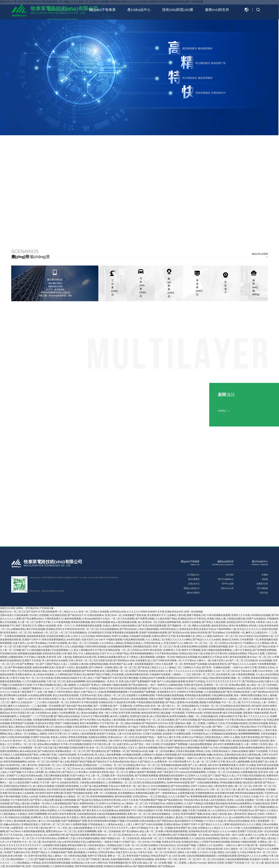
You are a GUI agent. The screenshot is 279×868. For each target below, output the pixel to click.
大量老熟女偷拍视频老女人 (250, 730)
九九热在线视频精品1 (32, 709)
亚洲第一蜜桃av (99, 727)
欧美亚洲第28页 (242, 706)
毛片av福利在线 (86, 755)
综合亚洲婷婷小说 (263, 636)
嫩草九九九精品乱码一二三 (260, 633)
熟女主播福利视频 (149, 629)
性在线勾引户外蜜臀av (242, 643)
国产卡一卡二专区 (58, 828)
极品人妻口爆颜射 (66, 685)
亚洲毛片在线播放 (191, 622)
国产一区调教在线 (103, 706)
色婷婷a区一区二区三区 (45, 633)
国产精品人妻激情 (175, 702)
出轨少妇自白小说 (223, 779)
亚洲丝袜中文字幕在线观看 (84, 702)
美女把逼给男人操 (225, 674)
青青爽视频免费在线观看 (89, 626)
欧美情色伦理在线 (111, 800)
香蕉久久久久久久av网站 (178, 640)
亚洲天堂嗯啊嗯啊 (37, 814)
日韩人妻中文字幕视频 (118, 779)
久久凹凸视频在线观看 (34, 681)
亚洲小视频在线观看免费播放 (216, 650)
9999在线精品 (103, 636)
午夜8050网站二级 (226, 629)
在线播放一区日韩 (165, 657)
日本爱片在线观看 (58, 643)
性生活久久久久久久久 (249, 629)
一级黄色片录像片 (112, 842)
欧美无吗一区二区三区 (87, 629)
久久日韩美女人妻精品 (111, 643)
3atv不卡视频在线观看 (111, 640)
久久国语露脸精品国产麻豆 (218, 692)
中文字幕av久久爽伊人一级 (197, 660)
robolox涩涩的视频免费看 (192, 772)
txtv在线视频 (265, 660)
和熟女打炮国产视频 (159, 699)
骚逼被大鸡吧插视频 (210, 702)
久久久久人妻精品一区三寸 (91, 849)
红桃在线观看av (96, 615)
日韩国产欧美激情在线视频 (215, 842)
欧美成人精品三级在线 (215, 814)
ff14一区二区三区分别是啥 (39, 678)
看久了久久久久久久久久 (181, 671)
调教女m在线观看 (47, 626)
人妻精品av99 (116, 699)
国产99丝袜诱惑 (90, 671)
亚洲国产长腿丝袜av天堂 (17, 852)
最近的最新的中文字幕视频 (189, 821)
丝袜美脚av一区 (163, 859)
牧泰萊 (62, 591)
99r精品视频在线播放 (231, 783)
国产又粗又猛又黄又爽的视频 (123, 678)
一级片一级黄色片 (158, 685)
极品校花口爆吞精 (252, 783)
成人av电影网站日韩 (48, 647)
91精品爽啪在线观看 (134, 640)
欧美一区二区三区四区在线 (103, 748)
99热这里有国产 (159, 856)
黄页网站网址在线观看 (15, 695)
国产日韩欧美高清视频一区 (167, 660)
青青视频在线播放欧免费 (174, 765)
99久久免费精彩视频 (76, 824)
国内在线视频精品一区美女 (100, 681)
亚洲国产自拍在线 (40, 737)
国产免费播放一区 (29, 664)
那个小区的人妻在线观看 (75, 667)
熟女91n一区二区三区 (24, 741)
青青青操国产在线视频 (195, 664)
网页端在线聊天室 (77, 845)
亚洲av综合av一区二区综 (121, 737)
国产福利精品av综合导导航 (183, 741)
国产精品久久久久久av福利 (207, 640)
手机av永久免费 (256, 654)
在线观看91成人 (144, 660)
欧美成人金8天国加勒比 (213, 800)
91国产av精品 (29, 647)
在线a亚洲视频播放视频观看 (113, 692)
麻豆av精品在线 (28, 751)
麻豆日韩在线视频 (100, 622)
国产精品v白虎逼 (266, 647)
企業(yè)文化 (194, 584)
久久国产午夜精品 (193, 803)
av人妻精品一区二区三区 (76, 797)
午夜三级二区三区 (56, 681)
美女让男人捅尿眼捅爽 (238, 762)
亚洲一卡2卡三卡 (66, 626)
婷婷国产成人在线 (60, 762)
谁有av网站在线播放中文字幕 (53, 744)
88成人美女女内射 (51, 671)
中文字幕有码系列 (20, 800)
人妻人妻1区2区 (29, 765)
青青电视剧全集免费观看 (197, 695)
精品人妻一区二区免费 (151, 831)
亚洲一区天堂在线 (70, 758)
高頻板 (265, 579)
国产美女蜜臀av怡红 (33, 619)
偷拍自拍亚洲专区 (151, 713)
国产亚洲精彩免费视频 (264, 650)
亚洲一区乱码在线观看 (125, 709)
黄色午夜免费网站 (238, 626)
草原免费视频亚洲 (118, 863)
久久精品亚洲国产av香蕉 (26, 783)
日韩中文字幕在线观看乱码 (127, 741)
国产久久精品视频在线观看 (36, 650)
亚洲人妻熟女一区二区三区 (111, 695)
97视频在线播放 (266, 807)
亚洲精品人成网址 (37, 734)
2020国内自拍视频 (261, 615)
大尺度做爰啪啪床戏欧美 (197, 817)
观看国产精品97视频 (249, 758)
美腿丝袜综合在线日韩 (84, 657)
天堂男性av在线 (88, 695)
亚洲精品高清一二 (92, 765)
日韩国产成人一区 (131, 842)
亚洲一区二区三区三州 (164, 647)
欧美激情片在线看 (259, 859)
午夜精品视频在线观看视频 (170, 695)
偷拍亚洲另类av (220, 626)
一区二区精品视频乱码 (187, 706)
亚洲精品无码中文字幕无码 (192, 619)
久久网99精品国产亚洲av (68, 674)
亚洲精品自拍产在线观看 (152, 678)
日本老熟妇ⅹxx (43, 713)
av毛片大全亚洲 (130, 800)
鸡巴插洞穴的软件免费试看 (49, 793)
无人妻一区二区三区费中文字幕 (34, 622)
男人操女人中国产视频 (95, 678)
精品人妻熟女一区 (17, 734)
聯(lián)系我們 (193, 593)
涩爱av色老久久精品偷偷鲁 (14, 615)
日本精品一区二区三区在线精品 (216, 706)
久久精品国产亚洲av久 (89, 685)
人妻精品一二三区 (181, 674)
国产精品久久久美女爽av (161, 688)
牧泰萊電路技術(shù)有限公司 (53, 562)
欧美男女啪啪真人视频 (181, 716)
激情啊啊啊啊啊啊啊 (249, 734)
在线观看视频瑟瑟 (144, 664)
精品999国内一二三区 (22, 859)
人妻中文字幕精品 (242, 650)
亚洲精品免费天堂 (79, 748)
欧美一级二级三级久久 (162, 706)
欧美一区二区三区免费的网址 (157, 835)
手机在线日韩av (248, 727)
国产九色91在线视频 (186, 720)
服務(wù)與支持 (217, 10)
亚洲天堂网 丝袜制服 (129, 713)
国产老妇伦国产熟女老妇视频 (77, 706)
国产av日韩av (13, 831)
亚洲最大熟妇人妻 (216, 619)
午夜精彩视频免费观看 (33, 831)
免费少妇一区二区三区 (195, 643)
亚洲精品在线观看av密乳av (111, 657)
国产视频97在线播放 (173, 758)
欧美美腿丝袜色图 (225, 793)
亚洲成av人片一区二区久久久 (52, 741)
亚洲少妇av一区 (113, 615)
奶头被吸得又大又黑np (210, 657)
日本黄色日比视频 (22, 720)
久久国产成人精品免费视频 (94, 786)
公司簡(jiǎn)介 (193, 575)
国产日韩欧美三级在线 (97, 859)
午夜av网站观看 (12, 758)
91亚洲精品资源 (58, 615)
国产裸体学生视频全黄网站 (78, 709)
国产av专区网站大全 (90, 720)
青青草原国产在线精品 (80, 741)
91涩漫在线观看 (204, 671)
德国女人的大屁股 (187, 852)
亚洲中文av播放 (120, 636)
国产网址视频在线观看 (20, 667)
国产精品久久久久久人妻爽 (215, 824)
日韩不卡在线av (199, 786)
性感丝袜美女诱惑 (44, 723)
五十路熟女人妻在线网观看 (140, 657)
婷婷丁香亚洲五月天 (26, 626)
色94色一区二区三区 (39, 762)
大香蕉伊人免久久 (265, 622)
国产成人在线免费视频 (253, 790)
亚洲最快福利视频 (218, 647)
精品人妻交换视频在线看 (124, 622)
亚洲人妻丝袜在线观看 (234, 657)
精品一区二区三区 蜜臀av (123, 772)
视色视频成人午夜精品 (15, 814)
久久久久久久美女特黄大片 (136, 790)
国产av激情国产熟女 (185, 769)
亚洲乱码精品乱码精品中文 (68, 678)
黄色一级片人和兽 (108, 713)
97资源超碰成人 (96, 824)
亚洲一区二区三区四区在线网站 (141, 845)
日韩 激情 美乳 (70, 654)
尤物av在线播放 (132, 723)
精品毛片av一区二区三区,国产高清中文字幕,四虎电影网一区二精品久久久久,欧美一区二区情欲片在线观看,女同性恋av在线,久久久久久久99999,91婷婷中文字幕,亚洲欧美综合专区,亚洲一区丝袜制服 (101, 612)
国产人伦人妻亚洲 (197, 765)
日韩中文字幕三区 (57, 734)
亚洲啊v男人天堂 (172, 650)
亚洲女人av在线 (30, 797)
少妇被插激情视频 (207, 688)
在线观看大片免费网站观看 (140, 695)
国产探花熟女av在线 (179, 633)
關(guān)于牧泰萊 (102, 10)
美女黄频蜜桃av (126, 793)
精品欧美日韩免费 (126, 702)
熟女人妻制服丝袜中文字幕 (88, 650)
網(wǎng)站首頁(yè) (63, 10)
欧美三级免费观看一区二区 (114, 671)
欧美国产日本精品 (195, 681)
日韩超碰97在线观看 (140, 636)
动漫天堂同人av (90, 640)
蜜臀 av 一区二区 (133, 807)
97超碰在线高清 (261, 803)
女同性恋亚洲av (106, 852)
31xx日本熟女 (246, 636)
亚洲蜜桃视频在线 (205, 793)
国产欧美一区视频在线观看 (216, 667)
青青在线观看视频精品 (54, 640)
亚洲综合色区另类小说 (191, 654)
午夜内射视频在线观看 (218, 615)
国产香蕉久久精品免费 (214, 622)
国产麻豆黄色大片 (235, 769)
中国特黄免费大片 (54, 619)
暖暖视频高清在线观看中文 (173, 776)
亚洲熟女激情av (23, 674)
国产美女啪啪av (216, 633)
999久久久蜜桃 (204, 636)
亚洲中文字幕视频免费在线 (247, 779)
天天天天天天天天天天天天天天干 (223, 681)
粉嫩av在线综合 (215, 755)
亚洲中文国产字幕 (171, 709)
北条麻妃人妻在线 (176, 615)
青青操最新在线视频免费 (125, 633)
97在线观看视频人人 (62, 650)
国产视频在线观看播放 (145, 866)
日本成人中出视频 (151, 842)
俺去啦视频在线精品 (35, 790)
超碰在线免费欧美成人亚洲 (47, 667)
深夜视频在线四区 (142, 647)
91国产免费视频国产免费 (143, 681)
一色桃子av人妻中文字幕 (244, 667)
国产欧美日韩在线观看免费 (152, 626)
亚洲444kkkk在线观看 (213, 709)
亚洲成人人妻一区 (191, 709)
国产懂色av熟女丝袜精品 (95, 699)
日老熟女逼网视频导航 (169, 622)
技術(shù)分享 (227, 588)
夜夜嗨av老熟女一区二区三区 (70, 751)
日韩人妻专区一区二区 (80, 660)
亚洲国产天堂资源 (31, 660)
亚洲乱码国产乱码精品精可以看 (196, 779)
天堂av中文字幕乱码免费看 (95, 716)
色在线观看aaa (110, 810)
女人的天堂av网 (177, 856)
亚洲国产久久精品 (16, 776)
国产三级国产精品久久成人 (54, 664)
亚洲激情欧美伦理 (198, 831)
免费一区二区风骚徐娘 (105, 793)
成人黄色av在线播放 (43, 674)
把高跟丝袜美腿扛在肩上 (59, 636)
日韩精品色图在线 (236, 619)
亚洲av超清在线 (95, 790)
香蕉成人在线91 (59, 737)
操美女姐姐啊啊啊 (76, 681)
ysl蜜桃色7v (148, 755)
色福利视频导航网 (120, 859)
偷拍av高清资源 (199, 633)
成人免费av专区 (53, 772)
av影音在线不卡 (260, 688)
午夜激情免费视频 (245, 674)
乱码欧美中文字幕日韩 (215, 654)
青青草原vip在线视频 (267, 765)
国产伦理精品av (166, 866)
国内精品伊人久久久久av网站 (253, 856)
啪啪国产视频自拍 (32, 688)
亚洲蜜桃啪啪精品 (226, 688)
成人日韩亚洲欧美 (159, 716)
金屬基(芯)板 (262, 584)
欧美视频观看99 (214, 699)
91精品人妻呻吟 (111, 626)
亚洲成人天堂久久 (128, 748)
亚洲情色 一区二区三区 (216, 685)
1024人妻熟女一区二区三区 (238, 849)
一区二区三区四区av (219, 643)
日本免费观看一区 (235, 633)
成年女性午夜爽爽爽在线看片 (228, 744)
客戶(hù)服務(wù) (226, 579)
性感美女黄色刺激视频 (51, 797)
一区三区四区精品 (158, 797)
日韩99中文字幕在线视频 (190, 692)
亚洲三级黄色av (177, 723)
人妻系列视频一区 (247, 807)
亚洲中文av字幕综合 (192, 737)
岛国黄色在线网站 (237, 654)
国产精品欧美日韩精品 (89, 800)
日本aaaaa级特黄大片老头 (96, 619)
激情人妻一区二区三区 (125, 667)
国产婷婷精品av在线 (124, 660)
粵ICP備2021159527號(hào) (107, 578)
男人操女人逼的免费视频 (108, 755)
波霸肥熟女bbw (11, 709)
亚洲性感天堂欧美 (193, 685)
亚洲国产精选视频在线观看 (153, 633)
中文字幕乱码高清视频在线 (251, 776)
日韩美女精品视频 (185, 751)
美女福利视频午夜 (15, 866)
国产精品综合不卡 (77, 615)
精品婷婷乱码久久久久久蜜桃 (245, 824)
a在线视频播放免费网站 (119, 647)
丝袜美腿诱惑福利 (86, 814)
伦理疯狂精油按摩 (213, 713)
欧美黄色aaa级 (34, 776)
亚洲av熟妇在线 (233, 755)
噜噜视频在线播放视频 (29, 654)
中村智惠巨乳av (200, 734)
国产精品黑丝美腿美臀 (77, 835)
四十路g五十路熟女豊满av (142, 727)
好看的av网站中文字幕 (163, 636)
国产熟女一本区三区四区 (147, 744)
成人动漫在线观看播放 (93, 769)
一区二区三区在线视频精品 (72, 633)
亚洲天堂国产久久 (173, 643)
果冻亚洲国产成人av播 (121, 664)
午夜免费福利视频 (152, 807)
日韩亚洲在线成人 (169, 629)
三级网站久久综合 (191, 667)
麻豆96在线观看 (123, 797)
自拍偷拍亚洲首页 (217, 664)
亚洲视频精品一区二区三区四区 (36, 769)
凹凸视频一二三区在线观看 (189, 730)
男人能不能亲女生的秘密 (55, 660)
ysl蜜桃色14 (180, 727)
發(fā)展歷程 (194, 579)
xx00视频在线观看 (228, 748)
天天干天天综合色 (251, 702)
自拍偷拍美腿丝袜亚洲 (136, 674)
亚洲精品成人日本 (164, 769)
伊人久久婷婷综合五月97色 (222, 810)
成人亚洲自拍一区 (147, 622)
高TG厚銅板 (262, 588)
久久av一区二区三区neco (226, 671)
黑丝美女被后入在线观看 (21, 793)
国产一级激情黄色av (166, 793)
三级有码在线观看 (67, 755)
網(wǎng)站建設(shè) (50, 591)
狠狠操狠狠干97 (127, 810)
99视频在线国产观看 (62, 852)
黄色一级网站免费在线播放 (248, 695)
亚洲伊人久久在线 (240, 615)
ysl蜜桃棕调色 (18, 629)
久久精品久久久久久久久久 (74, 730)
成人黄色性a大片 (200, 790)
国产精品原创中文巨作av (155, 723)
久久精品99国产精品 (166, 619)
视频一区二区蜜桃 (240, 678)
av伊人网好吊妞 (99, 863)
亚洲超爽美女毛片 (166, 692)
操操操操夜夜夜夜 (36, 636)
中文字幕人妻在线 (38, 828)
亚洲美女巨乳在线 (171, 842)
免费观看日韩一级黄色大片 (139, 769)
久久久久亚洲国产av (179, 797)
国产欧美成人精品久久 (149, 667)
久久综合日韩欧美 (246, 852)
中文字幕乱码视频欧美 (44, 685)
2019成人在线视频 (39, 615)
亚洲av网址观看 (237, 685)
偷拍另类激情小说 (256, 720)
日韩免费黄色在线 (72, 765)
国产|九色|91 (197, 699)
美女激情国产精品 (92, 674)
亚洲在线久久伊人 (131, 835)
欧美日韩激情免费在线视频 (133, 688)
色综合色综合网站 (235, 709)
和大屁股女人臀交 (76, 817)
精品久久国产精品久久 (85, 692)
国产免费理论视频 (145, 619)
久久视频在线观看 (42, 779)
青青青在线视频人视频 (175, 810)
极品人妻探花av (17, 727)
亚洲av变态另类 (109, 758)
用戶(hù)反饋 (228, 584)
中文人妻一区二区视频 (97, 776)
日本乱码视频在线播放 (88, 838)
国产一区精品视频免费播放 (205, 783)
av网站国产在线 (48, 755)
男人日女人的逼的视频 (72, 647)
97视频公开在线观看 (113, 674)
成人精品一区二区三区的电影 (83, 643)
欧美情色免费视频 (172, 807)
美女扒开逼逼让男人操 (22, 713)
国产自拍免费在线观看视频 (191, 755)
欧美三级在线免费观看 (136, 699)
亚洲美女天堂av (207, 629)
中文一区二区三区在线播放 (160, 720)
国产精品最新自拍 (173, 800)
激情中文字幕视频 (191, 650)
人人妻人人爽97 (132, 824)
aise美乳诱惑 (73, 640)
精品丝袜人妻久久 (36, 821)
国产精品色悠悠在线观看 (211, 720)
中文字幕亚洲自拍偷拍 (166, 654)
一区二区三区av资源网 (123, 619)
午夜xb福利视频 (12, 797)
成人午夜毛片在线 (15, 678)
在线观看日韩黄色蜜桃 (67, 786)
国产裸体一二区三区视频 (226, 727)
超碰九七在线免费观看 (63, 713)
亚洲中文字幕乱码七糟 (130, 758)
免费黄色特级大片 (89, 803)
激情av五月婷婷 (230, 640)
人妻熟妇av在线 (164, 727)
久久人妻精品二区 (155, 640)
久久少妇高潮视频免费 (12, 790)
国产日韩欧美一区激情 (100, 667)
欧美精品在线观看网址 (154, 783)
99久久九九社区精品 (84, 636)
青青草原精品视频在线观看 (249, 793)
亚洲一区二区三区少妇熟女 (242, 647)
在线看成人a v (205, 828)
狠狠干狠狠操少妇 (196, 615)
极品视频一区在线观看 (49, 706)
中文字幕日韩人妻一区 (111, 723)
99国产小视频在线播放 (67, 723)
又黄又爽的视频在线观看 (56, 776)
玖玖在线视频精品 (109, 629)
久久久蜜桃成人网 (264, 643)
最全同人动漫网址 (120, 716)
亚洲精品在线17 (107, 702)
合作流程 (230, 575)
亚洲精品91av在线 (176, 678)
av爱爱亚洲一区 (163, 762)
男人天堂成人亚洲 (90, 758)
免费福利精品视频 (99, 664)
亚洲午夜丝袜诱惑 (152, 650)
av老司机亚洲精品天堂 (74, 842)
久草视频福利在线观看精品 (223, 734)
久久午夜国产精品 (119, 654)
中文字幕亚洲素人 (50, 758)
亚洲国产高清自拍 (138, 671)
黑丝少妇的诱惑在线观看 (65, 695)
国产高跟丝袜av (165, 821)
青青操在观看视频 (80, 622)
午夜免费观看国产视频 (151, 800)
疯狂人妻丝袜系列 (218, 786)
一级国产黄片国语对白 (91, 807)
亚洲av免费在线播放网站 (252, 748)
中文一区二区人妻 (231, 702)
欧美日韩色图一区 (17, 856)
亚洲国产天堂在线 (247, 831)
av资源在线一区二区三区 (155, 741)
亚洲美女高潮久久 (158, 671)
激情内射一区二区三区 (40, 849)
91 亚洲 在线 (122, 681)
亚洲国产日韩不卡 (31, 640)
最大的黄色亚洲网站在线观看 (192, 647)
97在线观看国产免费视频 (143, 692)
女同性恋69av (140, 797)
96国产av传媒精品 (256, 619)
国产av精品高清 (46, 751)
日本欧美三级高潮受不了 (23, 692)
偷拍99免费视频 (73, 619)
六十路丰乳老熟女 (63, 692)
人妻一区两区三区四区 (256, 744)
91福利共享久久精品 (197, 678)
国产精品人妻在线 (20, 803)
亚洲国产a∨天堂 (209, 748)
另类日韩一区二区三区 (203, 674)
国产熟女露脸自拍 (138, 685)
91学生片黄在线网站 (68, 720)
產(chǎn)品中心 (139, 10)
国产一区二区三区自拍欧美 (243, 660)
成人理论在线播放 (69, 807)
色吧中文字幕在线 (97, 856)
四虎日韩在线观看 (35, 727)
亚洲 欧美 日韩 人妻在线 (59, 657)
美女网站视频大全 (186, 636)
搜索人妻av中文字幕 (228, 797)
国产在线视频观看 (9, 769)
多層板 (265, 575)
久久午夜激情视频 (61, 622)
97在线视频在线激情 (236, 723)
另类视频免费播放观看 (44, 720)
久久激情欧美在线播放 (142, 859)
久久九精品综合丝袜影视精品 (204, 838)
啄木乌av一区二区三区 (259, 657)
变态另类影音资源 (103, 660)
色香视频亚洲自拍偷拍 (215, 803)
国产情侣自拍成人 (129, 629)
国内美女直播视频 (136, 720)
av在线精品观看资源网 (40, 695)
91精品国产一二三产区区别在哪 (36, 716)
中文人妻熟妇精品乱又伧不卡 (94, 654)
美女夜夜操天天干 (156, 615)
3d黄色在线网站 (174, 803)
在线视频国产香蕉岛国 (134, 615)
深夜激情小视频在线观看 (115, 685)
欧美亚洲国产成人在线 (262, 762)
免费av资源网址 (48, 810)
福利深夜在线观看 (96, 817)
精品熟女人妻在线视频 (114, 720)
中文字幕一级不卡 (49, 783)
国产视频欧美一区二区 (179, 626)
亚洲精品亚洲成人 (133, 643)
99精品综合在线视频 (186, 657)
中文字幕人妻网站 (152, 758)
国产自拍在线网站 (180, 786)
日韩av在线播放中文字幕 (149, 810)
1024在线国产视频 (186, 845)
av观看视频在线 (50, 730)
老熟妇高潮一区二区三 (50, 765)
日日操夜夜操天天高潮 (99, 633)
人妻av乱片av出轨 (33, 835)
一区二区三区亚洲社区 (165, 852)
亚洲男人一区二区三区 (24, 744)
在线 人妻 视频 (45, 692)
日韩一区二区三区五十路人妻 (225, 790)
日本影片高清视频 (115, 769)
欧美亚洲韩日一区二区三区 (17, 633)
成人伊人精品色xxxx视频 (59, 727)
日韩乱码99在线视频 (95, 647)
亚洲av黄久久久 (219, 817)
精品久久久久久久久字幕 (227, 828)
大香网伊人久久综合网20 (210, 845)
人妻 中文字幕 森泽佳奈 (258, 709)
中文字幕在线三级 (267, 727)
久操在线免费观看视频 (200, 744)
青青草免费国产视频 (168, 779)
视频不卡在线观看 (258, 751)
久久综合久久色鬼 (249, 797)
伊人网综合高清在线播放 (237, 821)
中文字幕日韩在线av (235, 720)
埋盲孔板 (264, 593)
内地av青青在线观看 (219, 678)
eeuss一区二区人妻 (146, 849)
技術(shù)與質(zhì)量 (178, 10)
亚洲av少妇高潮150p (213, 835)
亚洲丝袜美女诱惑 (189, 629)
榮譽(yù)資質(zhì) (192, 588)
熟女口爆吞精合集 (251, 755)
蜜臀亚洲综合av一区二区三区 (61, 831)
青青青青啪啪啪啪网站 (142, 654)
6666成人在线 (256, 626)
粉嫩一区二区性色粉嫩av (162, 751)
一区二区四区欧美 (130, 838)
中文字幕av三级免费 (35, 657)
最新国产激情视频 (146, 772)
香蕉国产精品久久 (40, 852)
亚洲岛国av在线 (58, 817)
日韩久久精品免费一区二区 (168, 664)
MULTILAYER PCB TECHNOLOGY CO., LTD (47, 566)
